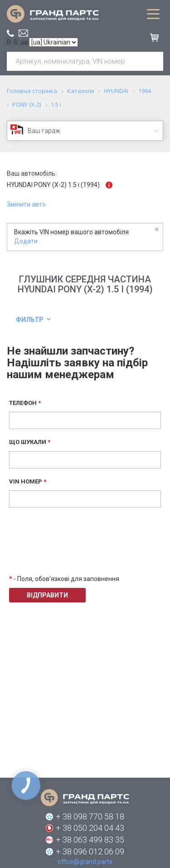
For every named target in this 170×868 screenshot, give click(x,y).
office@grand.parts (23, 33)
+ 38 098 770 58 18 (90, 816)
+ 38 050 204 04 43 (90, 828)
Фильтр (30, 320)
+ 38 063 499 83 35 (90, 840)
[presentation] (78, 547)
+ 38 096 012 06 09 (90, 851)
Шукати (153, 61)
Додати (26, 241)
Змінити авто (26, 204)
